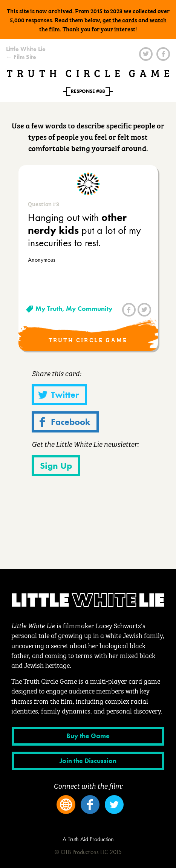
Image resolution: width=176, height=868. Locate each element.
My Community (89, 309)
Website (66, 805)
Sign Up (56, 466)
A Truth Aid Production (88, 839)
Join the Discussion (88, 761)
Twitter (146, 54)
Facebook (163, 54)
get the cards (120, 20)
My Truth (49, 309)
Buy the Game (88, 736)
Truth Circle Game (88, 73)
